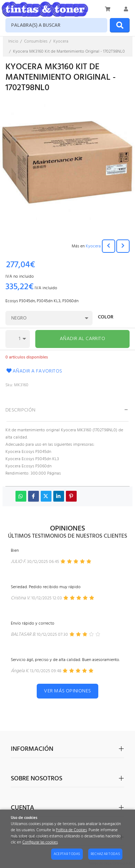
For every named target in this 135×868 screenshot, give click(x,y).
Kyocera (93, 246)
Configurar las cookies (40, 843)
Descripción (21, 410)
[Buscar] (120, 25)
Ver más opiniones (67, 691)
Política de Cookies (71, 830)
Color (106, 318)
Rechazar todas (105, 854)
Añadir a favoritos (34, 371)
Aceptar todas (67, 854)
